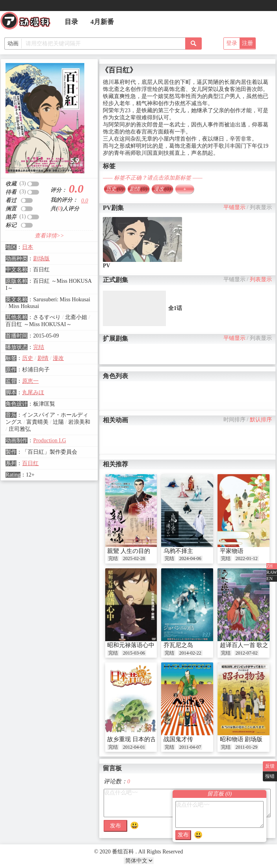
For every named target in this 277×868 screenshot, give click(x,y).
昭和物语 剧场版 (241, 739)
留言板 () (219, 794)
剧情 (43, 358)
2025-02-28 (134, 558)
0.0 (85, 201)
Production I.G (49, 440)
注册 (247, 43)
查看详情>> (49, 236)
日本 (28, 247)
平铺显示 (234, 207)
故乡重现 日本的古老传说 (140, 739)
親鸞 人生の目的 (129, 551)
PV (107, 266)
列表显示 (261, 207)
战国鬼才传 (178, 739)
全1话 (175, 308)
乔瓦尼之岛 (178, 645)
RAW (272, 572)
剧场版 (41, 259)
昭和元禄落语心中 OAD (138, 645)
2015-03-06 (134, 653)
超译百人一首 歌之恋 (247, 645)
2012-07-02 (247, 653)
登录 (232, 43)
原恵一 (30, 381)
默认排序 (261, 420)
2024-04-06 (190, 558)
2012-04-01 (134, 747)
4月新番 (102, 22)
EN (270, 579)
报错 (270, 776)
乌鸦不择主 (178, 551)
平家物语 (232, 551)
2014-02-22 (190, 653)
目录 (71, 22)
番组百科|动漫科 (29, 23)
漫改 (58, 358)
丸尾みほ (33, 392)
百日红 (30, 463)
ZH (270, 566)
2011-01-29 (247, 747)
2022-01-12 (247, 558)
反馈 (270, 766)
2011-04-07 (190, 747)
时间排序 (234, 420)
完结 (39, 347)
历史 (28, 358)
